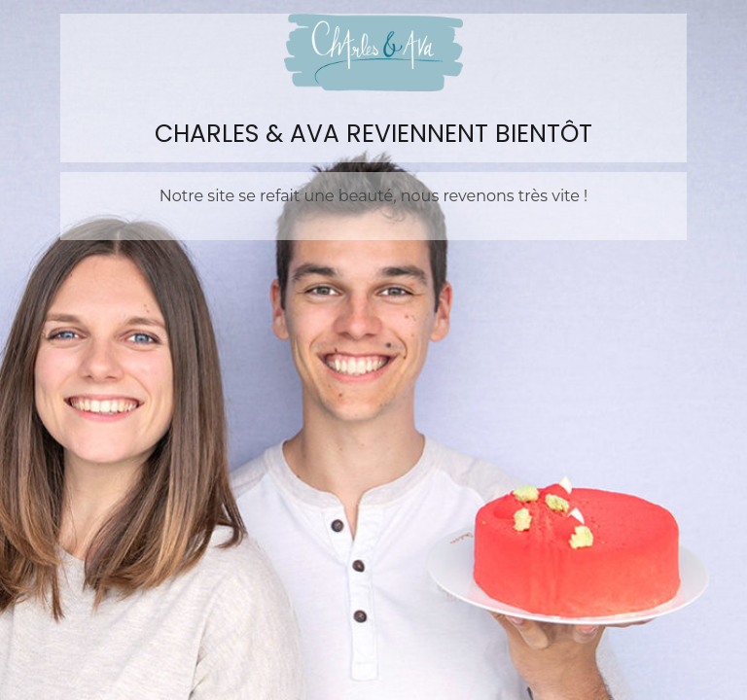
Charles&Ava (373, 52)
